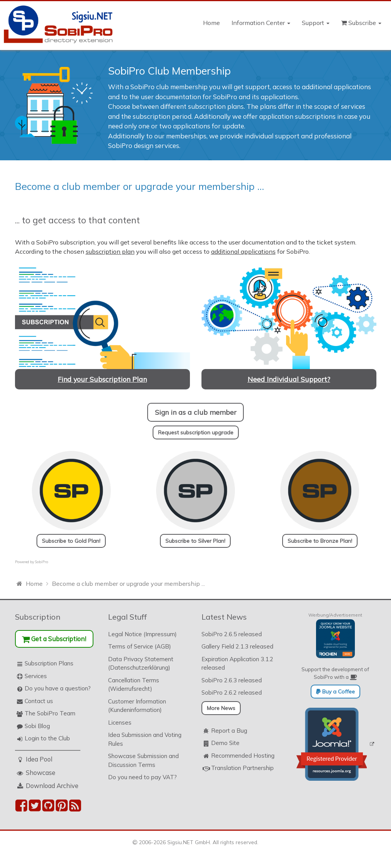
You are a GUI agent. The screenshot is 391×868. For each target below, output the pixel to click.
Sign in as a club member (196, 412)
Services (36, 676)
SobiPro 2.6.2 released (232, 693)
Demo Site (225, 743)
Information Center (261, 23)
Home (211, 23)
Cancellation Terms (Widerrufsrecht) (134, 685)
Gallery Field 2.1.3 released (237, 646)
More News (221, 708)
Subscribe (361, 23)
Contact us (39, 701)
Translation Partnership (242, 768)
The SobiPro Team (50, 713)
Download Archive (52, 786)
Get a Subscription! (54, 639)
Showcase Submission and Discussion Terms (143, 760)
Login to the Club (47, 738)
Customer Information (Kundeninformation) (137, 706)
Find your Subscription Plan (102, 379)
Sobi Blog (37, 726)
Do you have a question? (58, 688)
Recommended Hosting (243, 756)
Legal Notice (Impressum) (142, 634)
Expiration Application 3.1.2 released (237, 663)
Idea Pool (39, 759)
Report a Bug (229, 731)
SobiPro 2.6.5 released (232, 634)
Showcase (41, 772)
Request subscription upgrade (196, 432)
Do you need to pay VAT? (142, 777)
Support (316, 23)
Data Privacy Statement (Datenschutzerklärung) (141, 663)
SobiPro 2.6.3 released (232, 680)
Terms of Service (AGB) (140, 646)
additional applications (243, 251)
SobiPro (42, 562)
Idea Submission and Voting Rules (145, 739)
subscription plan (110, 251)
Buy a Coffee (335, 692)
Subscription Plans (49, 663)
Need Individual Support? (289, 379)
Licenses (120, 723)
